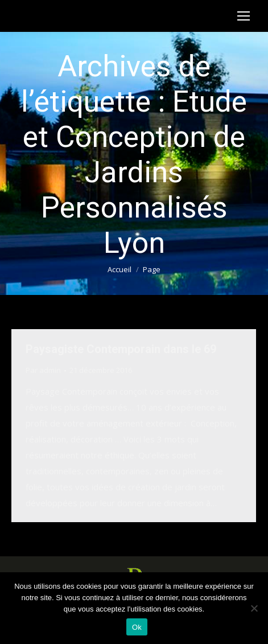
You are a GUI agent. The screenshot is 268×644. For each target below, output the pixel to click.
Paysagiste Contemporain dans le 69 (121, 349)
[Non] (254, 608)
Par (43, 370)
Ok (137, 627)
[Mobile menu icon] (244, 16)
